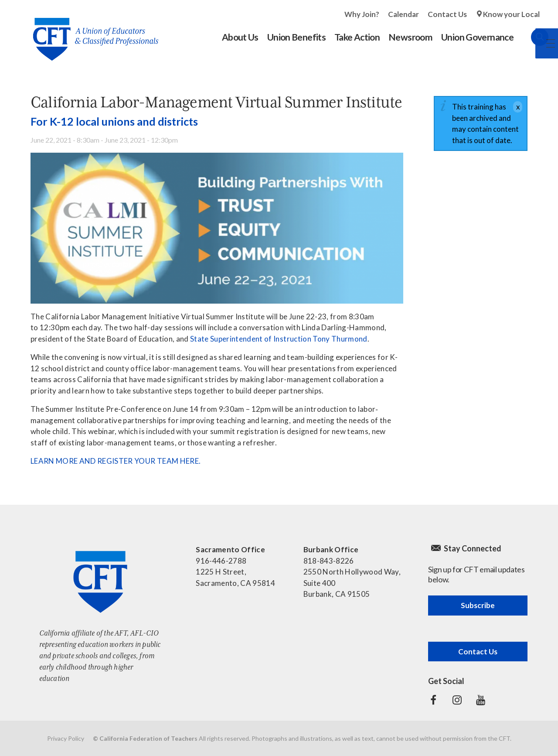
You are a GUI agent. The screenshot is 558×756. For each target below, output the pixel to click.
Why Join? (362, 14)
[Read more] (217, 228)
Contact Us (447, 14)
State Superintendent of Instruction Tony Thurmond (279, 339)
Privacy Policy (66, 738)
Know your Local (511, 14)
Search (531, 37)
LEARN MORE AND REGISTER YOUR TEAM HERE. (116, 461)
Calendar (403, 14)
